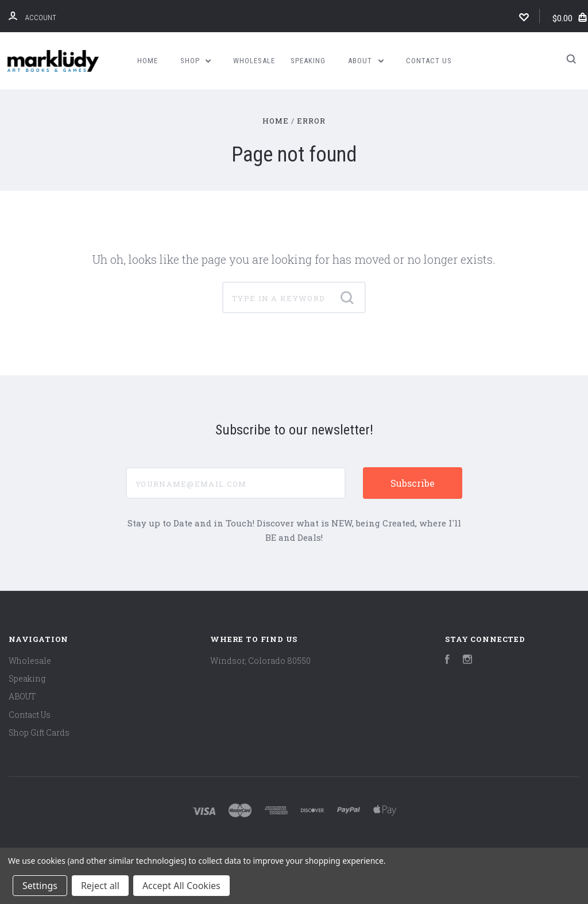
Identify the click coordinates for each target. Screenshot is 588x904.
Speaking (308, 61)
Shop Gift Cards (39, 732)
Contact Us (429, 61)
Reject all (100, 886)
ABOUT (366, 61)
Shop (196, 61)
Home (148, 61)
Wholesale (254, 61)
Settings (40, 886)
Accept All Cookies (181, 886)
